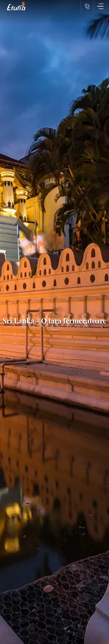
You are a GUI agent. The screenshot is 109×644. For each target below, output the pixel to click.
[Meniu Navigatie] (100, 6)
